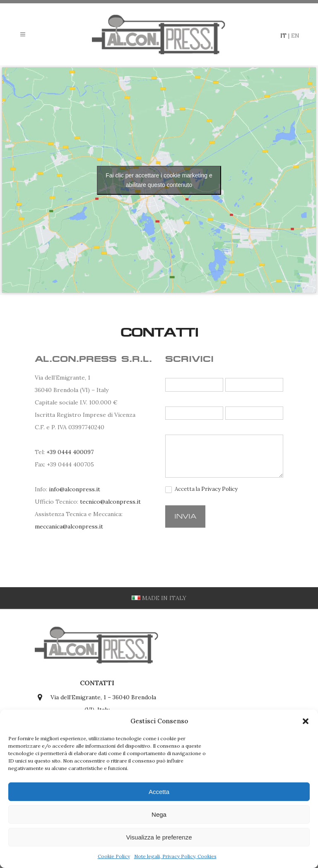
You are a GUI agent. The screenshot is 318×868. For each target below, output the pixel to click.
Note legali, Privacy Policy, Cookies (175, 856)
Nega (159, 814)
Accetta (159, 792)
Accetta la (201, 489)
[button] (306, 721)
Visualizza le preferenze (159, 837)
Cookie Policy (114, 856)
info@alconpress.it (75, 489)
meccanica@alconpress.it (69, 526)
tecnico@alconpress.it (110, 502)
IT (283, 36)
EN (295, 36)
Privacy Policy (219, 489)
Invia (185, 516)
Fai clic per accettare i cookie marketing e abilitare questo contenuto (159, 180)
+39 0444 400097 (70, 452)
